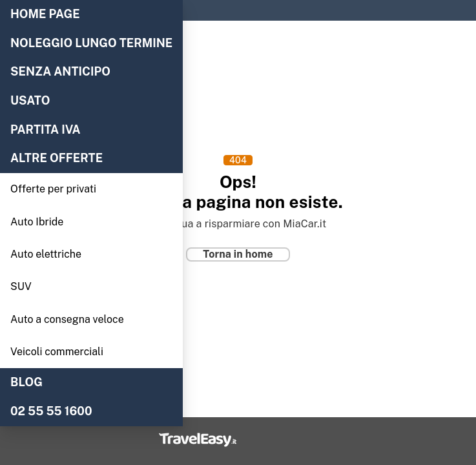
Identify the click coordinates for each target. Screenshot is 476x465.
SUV (21, 286)
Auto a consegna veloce (67, 319)
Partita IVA (46, 130)
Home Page (45, 14)
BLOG (26, 382)
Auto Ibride (37, 222)
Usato (30, 101)
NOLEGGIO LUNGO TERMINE (91, 43)
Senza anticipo (60, 72)
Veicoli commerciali (57, 352)
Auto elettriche (46, 254)
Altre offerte (57, 158)
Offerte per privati (53, 189)
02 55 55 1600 (51, 411)
